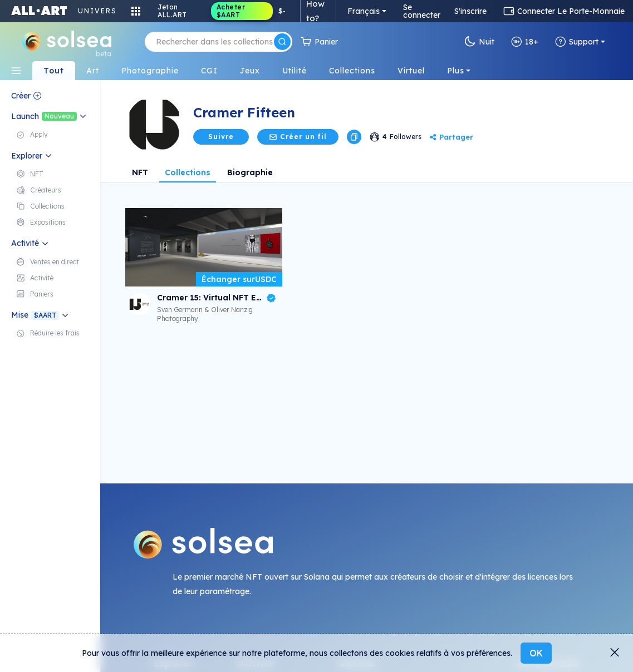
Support (577, 42)
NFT (140, 172)
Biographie (250, 172)
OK (536, 653)
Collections (188, 172)
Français (364, 11)
